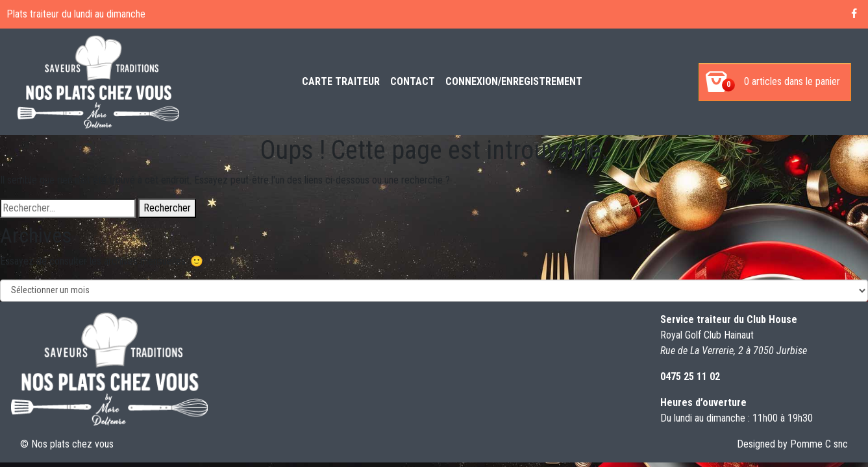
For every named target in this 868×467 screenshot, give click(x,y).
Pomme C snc (819, 444)
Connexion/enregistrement (514, 81)
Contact (413, 81)
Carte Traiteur (341, 81)
